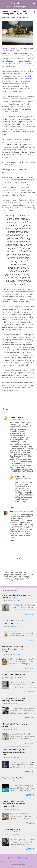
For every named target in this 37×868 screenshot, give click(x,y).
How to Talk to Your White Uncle (14, 675)
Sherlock (12, 66)
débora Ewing (21, 476)
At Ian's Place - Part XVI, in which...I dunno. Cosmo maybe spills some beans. (15, 752)
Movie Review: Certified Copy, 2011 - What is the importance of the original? (15, 649)
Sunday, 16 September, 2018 (20, 419)
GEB (20, 56)
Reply (12, 507)
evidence (31, 378)
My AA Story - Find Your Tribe (13, 778)
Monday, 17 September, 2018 (23, 512)
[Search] (34, 4)
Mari (11, 512)
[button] (34, 12)
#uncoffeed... (18, 3)
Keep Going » (30, 614)
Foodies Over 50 (16, 417)
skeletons (5, 56)
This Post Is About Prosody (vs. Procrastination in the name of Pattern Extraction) (13, 804)
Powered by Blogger (19, 858)
